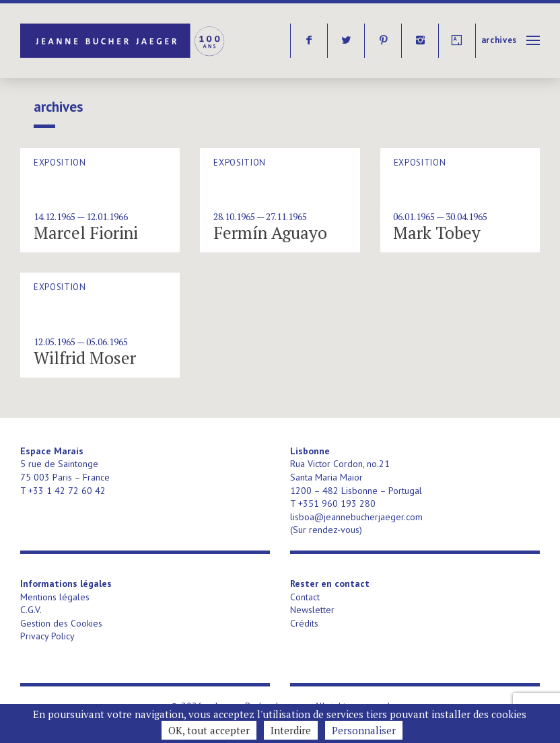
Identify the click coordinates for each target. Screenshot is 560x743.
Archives (499, 40)
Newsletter (312, 610)
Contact (305, 597)
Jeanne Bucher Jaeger (124, 41)
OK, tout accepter (209, 730)
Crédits (304, 623)
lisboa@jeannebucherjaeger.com (356, 517)
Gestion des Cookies (61, 623)
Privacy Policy (47, 636)
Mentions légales (55, 597)
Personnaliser (364, 730)
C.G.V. (31, 610)
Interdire (291, 730)
